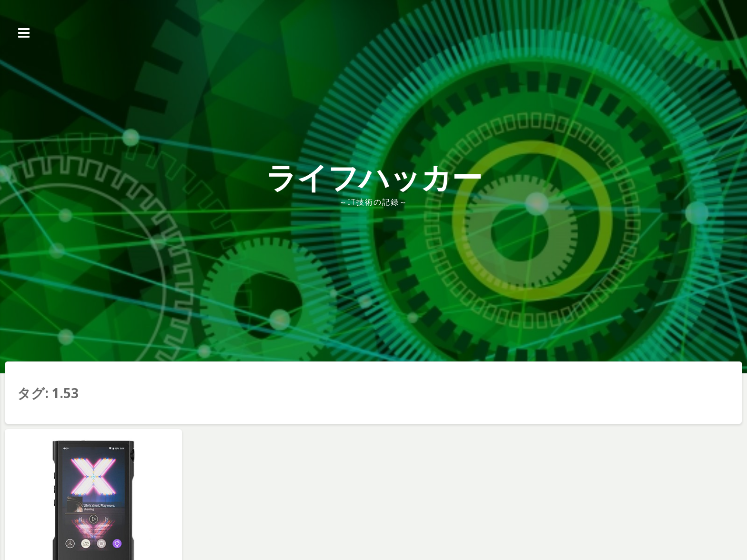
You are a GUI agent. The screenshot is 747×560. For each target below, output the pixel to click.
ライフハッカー (374, 177)
